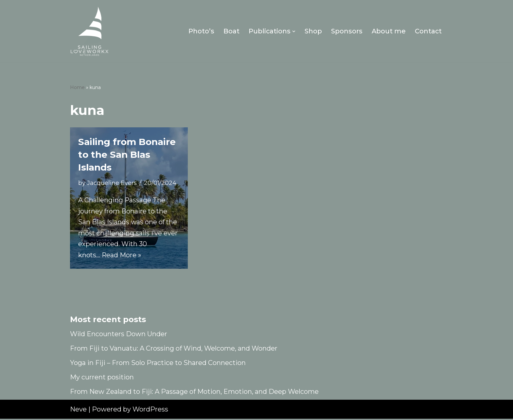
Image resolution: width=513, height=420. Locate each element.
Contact (428, 31)
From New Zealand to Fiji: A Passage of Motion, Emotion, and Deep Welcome (194, 393)
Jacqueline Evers (112, 183)
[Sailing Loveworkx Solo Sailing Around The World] (90, 31)
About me (388, 31)
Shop (313, 31)
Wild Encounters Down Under (119, 335)
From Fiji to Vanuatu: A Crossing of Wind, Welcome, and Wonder (174, 350)
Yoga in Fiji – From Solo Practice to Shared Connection (158, 364)
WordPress (150, 411)
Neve (78, 411)
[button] (293, 31)
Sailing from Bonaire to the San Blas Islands (127, 155)
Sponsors (346, 31)
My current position (102, 378)
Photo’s (200, 31)
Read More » (122, 256)
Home (77, 88)
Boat (230, 31)
